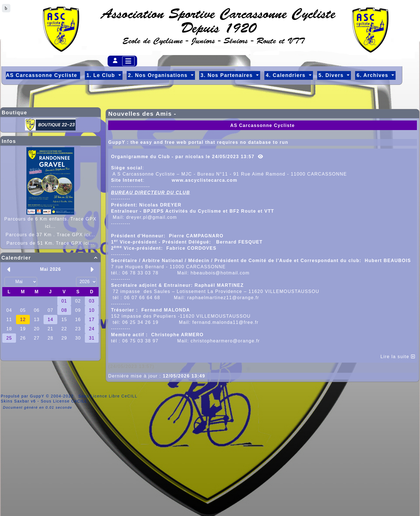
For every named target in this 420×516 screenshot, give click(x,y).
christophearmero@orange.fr (225, 341)
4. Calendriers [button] (287, 75)
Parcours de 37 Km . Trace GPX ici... (50, 235)
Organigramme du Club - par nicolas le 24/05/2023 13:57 (187, 157)
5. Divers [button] (332, 75)
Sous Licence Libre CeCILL (109, 396)
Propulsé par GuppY (23, 396)
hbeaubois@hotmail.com (220, 273)
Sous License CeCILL (64, 401)
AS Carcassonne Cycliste (262, 125)
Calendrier (50, 258)
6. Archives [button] (373, 75)
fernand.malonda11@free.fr (226, 322)
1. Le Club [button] (102, 75)
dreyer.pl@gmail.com (152, 217)
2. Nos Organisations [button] (159, 75)
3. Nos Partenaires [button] (228, 75)
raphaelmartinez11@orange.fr (223, 298)
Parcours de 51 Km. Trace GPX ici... (50, 243)
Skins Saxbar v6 (18, 401)
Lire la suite (398, 357)
